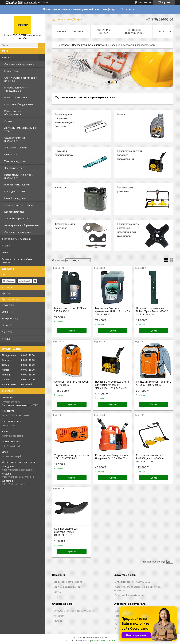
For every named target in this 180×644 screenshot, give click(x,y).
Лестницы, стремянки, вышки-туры (21, 129)
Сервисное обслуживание (135, 31)
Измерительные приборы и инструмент (20, 176)
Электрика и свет (14, 168)
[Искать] (42, 45)
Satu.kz (105, 638)
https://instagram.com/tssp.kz (18, 470)
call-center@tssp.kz (12, 456)
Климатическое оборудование (13, 113)
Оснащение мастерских (18, 232)
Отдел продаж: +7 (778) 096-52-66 (133, 582)
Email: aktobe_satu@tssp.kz (130, 595)
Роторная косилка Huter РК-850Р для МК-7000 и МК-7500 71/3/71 (150, 458)
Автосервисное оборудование (21, 225)
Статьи (6, 246)
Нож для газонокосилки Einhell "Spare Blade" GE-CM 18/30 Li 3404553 (152, 311)
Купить (72, 331)
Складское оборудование (19, 104)
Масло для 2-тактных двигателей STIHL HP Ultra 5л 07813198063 (112, 311)
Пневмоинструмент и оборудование (16, 89)
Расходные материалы (17, 185)
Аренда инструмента (16, 218)
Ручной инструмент (15, 198)
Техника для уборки (15, 161)
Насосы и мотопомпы (16, 98)
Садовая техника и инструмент (15, 139)
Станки (8, 121)
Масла (121, 114)
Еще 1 (9, 339)
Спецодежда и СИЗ (15, 191)
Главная (61, 31)
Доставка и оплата (104, 31)
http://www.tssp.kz (12, 446)
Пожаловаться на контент (104, 641)
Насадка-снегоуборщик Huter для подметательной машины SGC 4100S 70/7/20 (112, 385)
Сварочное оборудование (19, 64)
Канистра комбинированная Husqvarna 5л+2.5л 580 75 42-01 (112, 458)
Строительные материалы (19, 205)
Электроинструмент (16, 148)
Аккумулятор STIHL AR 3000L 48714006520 (71, 383)
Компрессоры (12, 71)
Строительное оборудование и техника (21, 79)
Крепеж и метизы (14, 212)
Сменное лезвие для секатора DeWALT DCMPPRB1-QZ (66, 532)
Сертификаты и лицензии (16, 239)
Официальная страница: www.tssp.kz (74, 611)
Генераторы (11, 154)
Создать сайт (31, 2)
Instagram (59, 616)
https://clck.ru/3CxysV (13, 484)
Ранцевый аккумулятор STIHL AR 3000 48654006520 (153, 383)
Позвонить (127, 9)
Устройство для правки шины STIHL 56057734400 (72, 457)
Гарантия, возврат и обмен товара (17, 261)
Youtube (58, 621)
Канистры (61, 187)
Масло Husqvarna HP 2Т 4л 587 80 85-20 (70, 310)
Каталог (7, 57)
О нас (5, 252)
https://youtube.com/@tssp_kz (18, 477)
